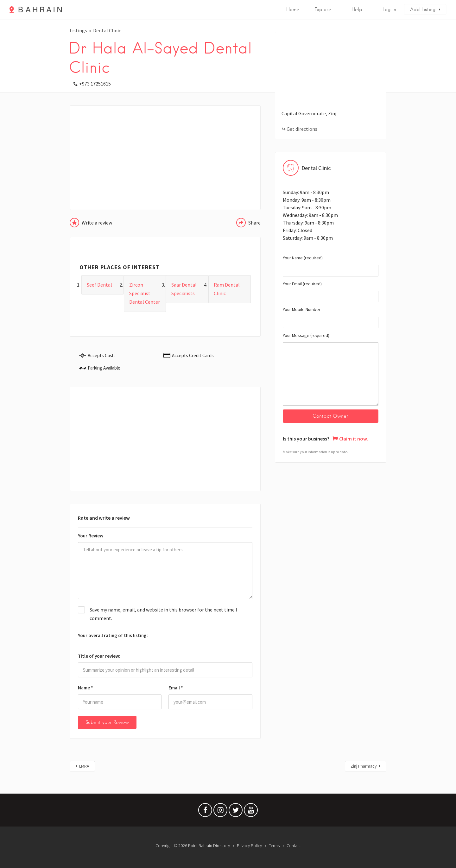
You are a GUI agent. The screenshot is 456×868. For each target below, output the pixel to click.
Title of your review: (99, 656)
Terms (274, 846)
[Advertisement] (165, 158)
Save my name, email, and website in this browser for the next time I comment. (163, 614)
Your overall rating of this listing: (113, 635)
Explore (323, 10)
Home (293, 10)
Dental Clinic (107, 30)
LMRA (84, 766)
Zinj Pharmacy (364, 766)
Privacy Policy (249, 846)
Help (357, 10)
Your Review (91, 536)
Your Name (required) (331, 266)
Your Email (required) (331, 292)
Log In (389, 10)
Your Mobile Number (331, 317)
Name (85, 688)
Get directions (302, 129)
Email (176, 688)
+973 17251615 (95, 84)
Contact (294, 846)
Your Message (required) (331, 369)
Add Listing (423, 10)
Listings (78, 30)
